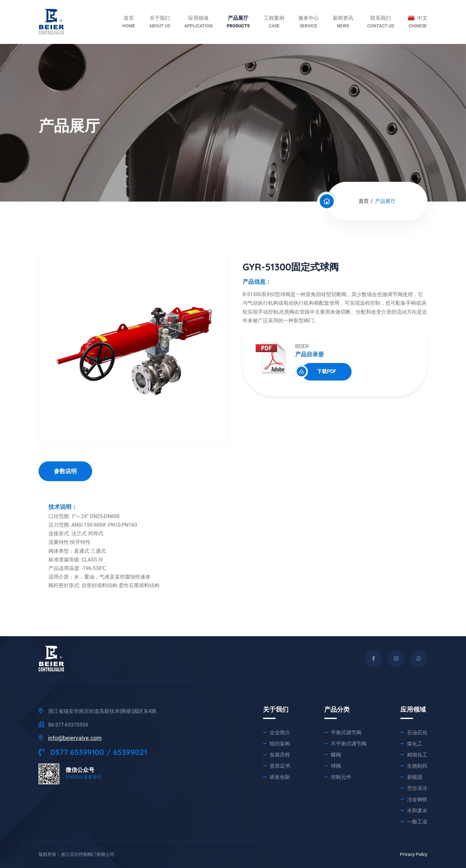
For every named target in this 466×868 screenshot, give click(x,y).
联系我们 (381, 22)
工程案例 (274, 22)
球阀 (336, 766)
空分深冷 (417, 788)
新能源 (415, 777)
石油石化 (417, 733)
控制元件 (341, 777)
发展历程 (280, 755)
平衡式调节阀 (346, 733)
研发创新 (280, 777)
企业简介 (280, 733)
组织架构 (280, 744)
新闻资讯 (343, 22)
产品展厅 (238, 22)
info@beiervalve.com (75, 738)
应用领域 (198, 22)
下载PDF (319, 372)
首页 (129, 22)
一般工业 (417, 822)
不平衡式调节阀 (349, 744)
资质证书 (280, 766)
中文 (418, 22)
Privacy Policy (414, 854)
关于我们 (160, 22)
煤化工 (415, 744)
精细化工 (417, 755)
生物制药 (417, 766)
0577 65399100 (71, 752)
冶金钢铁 (417, 800)
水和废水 (417, 811)
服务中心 (309, 22)
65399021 (130, 752)
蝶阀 (336, 755)
